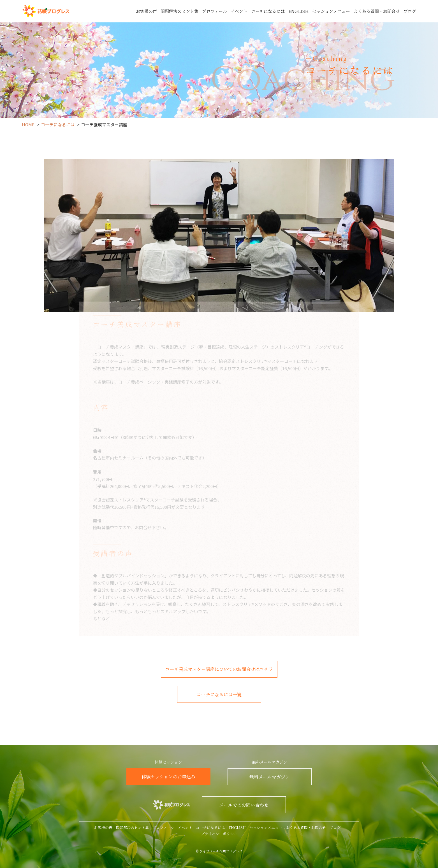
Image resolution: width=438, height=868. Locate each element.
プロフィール (215, 11)
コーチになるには (268, 11)
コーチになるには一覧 (219, 695)
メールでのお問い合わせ (244, 805)
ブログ (410, 11)
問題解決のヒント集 (179, 11)
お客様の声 (146, 11)
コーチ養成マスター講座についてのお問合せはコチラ (219, 669)
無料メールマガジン (270, 777)
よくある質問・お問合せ (377, 11)
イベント (239, 11)
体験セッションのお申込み (168, 777)
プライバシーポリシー (219, 834)
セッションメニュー (331, 11)
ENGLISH (298, 11)
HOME (28, 124)
